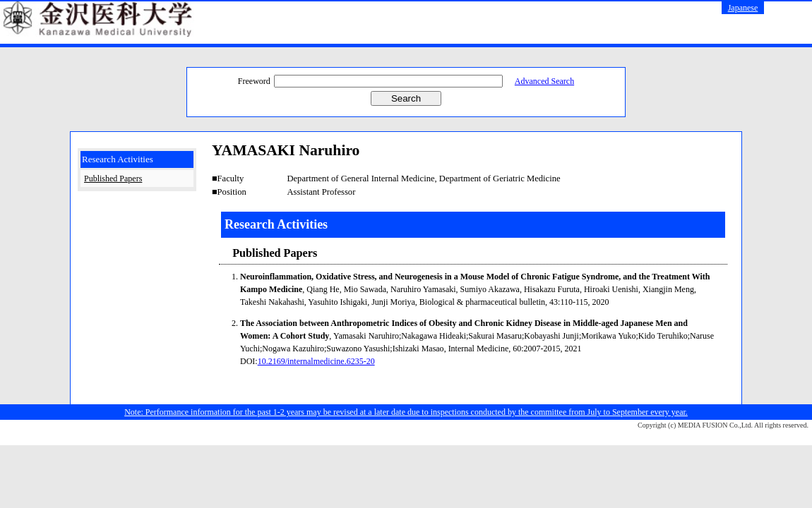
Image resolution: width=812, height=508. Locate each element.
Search (406, 98)
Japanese (743, 8)
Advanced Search (544, 81)
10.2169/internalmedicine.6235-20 (316, 361)
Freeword (254, 81)
